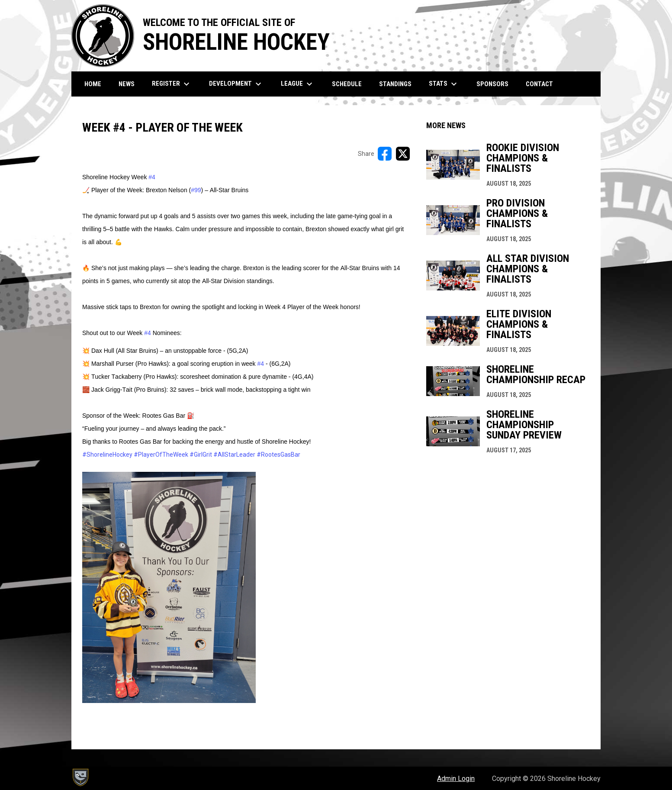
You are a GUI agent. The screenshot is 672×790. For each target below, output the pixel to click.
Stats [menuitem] (444, 84)
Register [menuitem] (172, 84)
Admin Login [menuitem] (456, 779)
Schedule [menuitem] (347, 84)
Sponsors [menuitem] (492, 84)
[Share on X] (403, 154)
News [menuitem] (127, 84)
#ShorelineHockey (107, 455)
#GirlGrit (201, 455)
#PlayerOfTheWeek (161, 455)
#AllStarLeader (234, 455)
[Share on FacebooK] (385, 154)
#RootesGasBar (278, 455)
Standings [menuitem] (395, 84)
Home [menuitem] (93, 84)
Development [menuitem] (236, 84)
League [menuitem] (298, 84)
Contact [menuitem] (539, 84)
